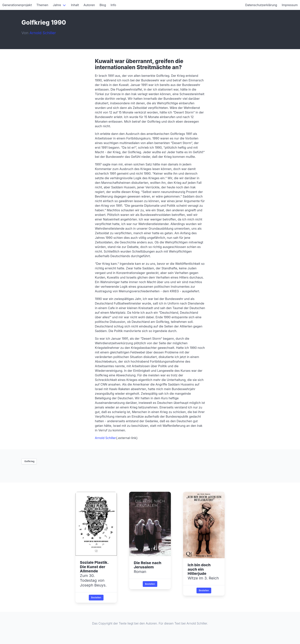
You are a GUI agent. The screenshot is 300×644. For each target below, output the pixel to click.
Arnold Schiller (105, 438)
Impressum (290, 5)
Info (113, 5)
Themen (42, 5)
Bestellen (96, 597)
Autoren (89, 5)
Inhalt (75, 5)
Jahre (57, 5)
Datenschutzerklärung (261, 5)
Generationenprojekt (17, 5)
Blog (103, 5)
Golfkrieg (29, 461)
